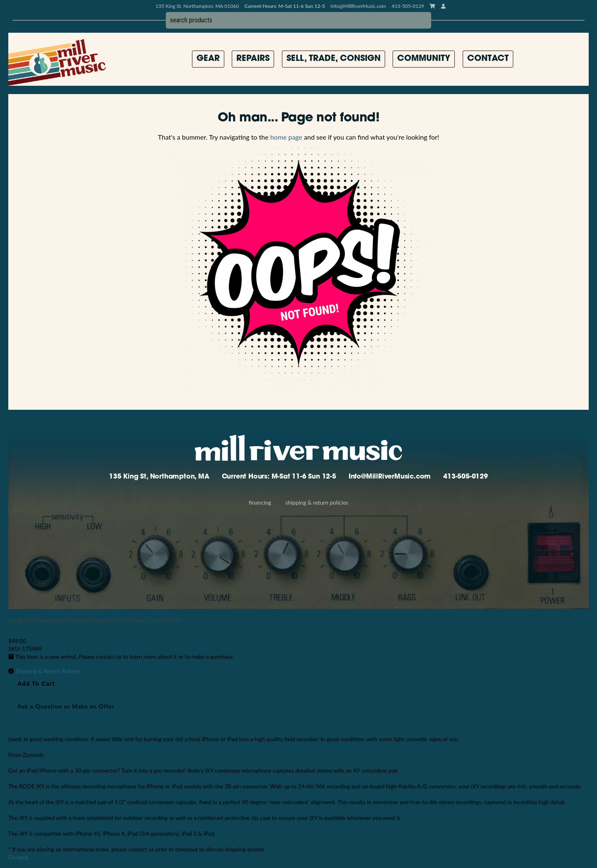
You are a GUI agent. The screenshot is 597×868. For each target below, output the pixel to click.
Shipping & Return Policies (317, 503)
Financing (260, 503)
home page (286, 137)
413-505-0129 (466, 477)
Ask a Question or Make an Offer (66, 706)
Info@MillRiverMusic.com (358, 6)
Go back (18, 857)
